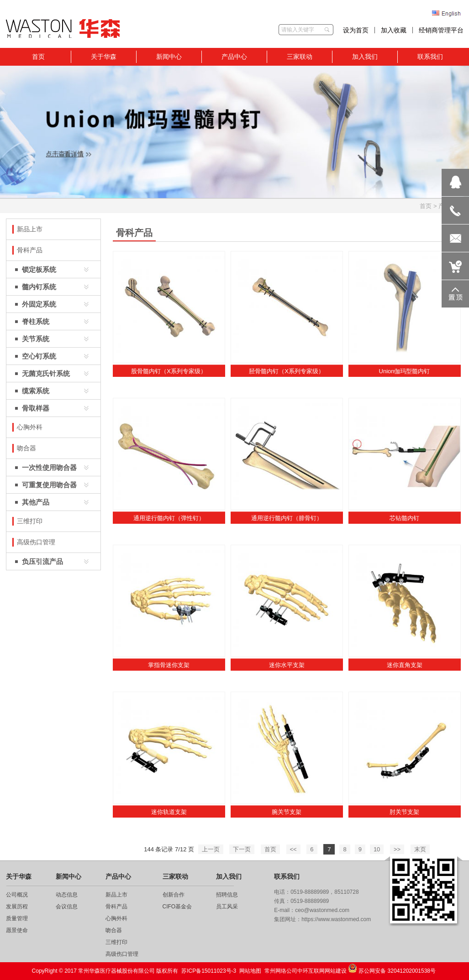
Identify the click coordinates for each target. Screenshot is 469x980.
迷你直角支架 (405, 665)
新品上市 (116, 895)
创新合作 (174, 895)
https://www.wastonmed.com (336, 919)
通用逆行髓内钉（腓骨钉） (287, 518)
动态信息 (67, 895)
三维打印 (116, 942)
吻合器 (114, 930)
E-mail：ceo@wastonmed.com (312, 910)
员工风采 (227, 907)
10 (377, 849)
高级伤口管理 (122, 954)
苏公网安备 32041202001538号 (392, 969)
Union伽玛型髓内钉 (405, 371)
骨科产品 (116, 907)
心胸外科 (116, 918)
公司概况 (17, 895)
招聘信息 (227, 895)
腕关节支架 (287, 812)
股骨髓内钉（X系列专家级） (169, 371)
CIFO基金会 (177, 907)
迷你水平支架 (287, 665)
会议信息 (67, 907)
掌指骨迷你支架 (169, 665)
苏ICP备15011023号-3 (209, 971)
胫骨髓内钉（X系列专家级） (287, 371)
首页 (426, 206)
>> (397, 849)
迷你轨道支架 (169, 812)
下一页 (242, 849)
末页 (420, 849)
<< (293, 849)
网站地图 (250, 971)
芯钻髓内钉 (404, 518)
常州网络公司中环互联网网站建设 (306, 971)
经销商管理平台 (441, 30)
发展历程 (17, 907)
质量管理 (17, 918)
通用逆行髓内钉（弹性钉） (169, 518)
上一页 (211, 849)
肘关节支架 (404, 812)
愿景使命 (17, 930)
